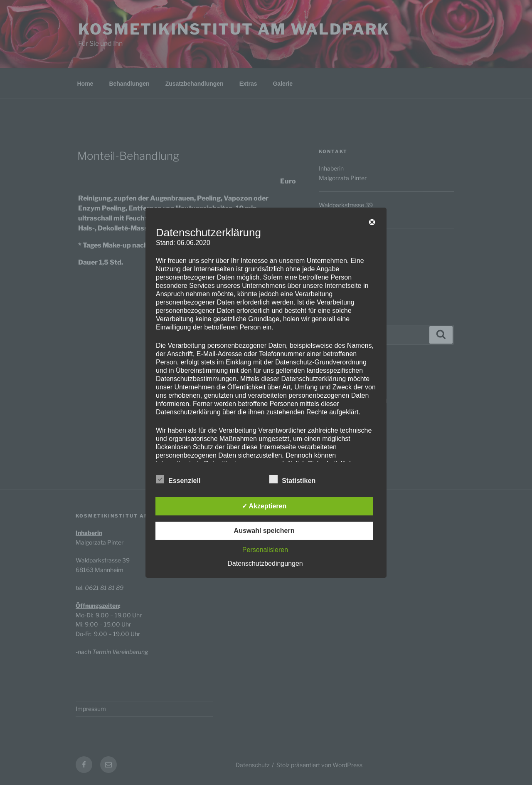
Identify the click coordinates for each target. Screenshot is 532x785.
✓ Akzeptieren (264, 506)
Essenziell (178, 479)
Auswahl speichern (264, 531)
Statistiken (292, 479)
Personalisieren (265, 550)
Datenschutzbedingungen (265, 563)
